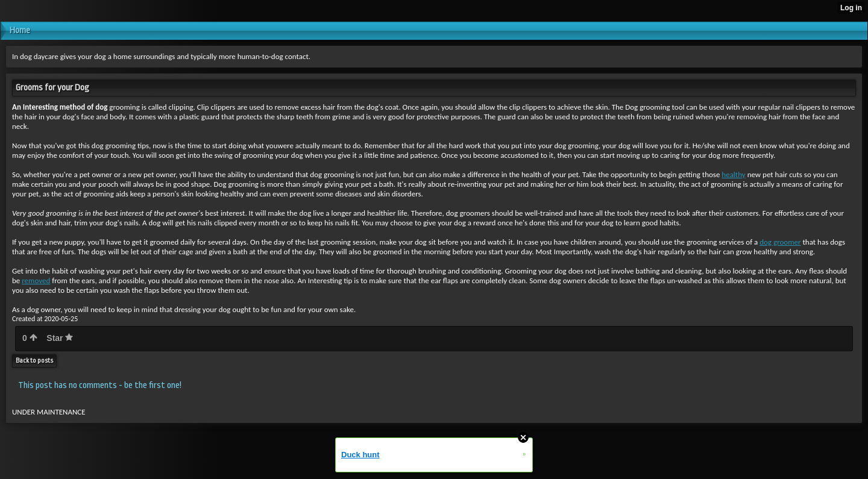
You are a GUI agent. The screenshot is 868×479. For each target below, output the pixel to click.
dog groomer (780, 242)
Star (60, 338)
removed (36, 280)
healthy (733, 174)
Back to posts (34, 361)
